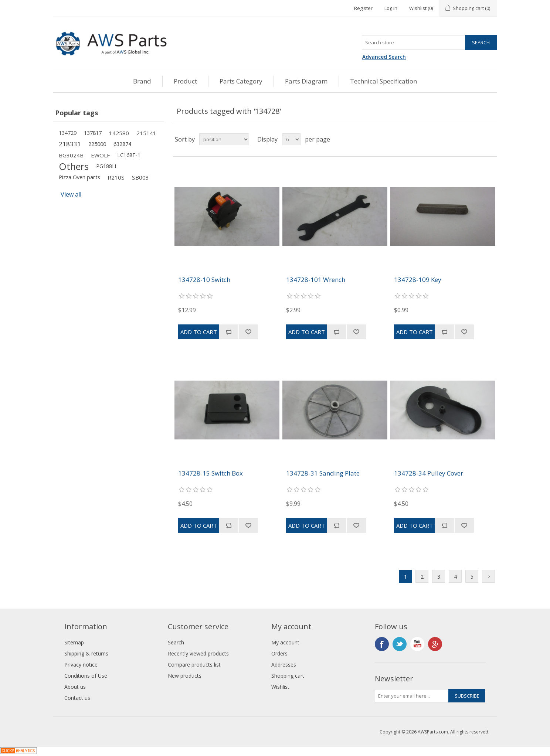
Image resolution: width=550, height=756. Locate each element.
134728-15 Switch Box (211, 473)
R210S (116, 177)
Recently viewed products (198, 653)
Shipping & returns (86, 653)
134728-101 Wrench (316, 280)
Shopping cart (288, 676)
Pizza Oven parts (79, 177)
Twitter (400, 644)
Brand (142, 81)
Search (176, 642)
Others (74, 166)
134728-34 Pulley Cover (429, 473)
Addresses (284, 665)
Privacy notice (81, 665)
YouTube (417, 644)
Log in (391, 8)
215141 (146, 133)
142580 (119, 133)
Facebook (382, 644)
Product (185, 81)
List (490, 139)
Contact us (77, 698)
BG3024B (71, 155)
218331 (70, 144)
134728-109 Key (418, 280)
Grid (477, 139)
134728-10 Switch (204, 280)
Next (488, 576)
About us (75, 687)
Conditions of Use (86, 676)
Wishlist (280, 687)
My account (285, 642)
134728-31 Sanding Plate (323, 473)
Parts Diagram (306, 81)
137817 (93, 133)
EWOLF (100, 155)
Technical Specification (383, 81)
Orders (279, 653)
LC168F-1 (129, 155)
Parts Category (241, 81)
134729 (68, 133)
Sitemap (74, 642)
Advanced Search (384, 57)
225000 (97, 144)
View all (71, 194)
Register (363, 8)
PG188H (106, 166)
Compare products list (194, 665)
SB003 (140, 177)
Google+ (435, 644)
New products (185, 676)
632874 (122, 144)
